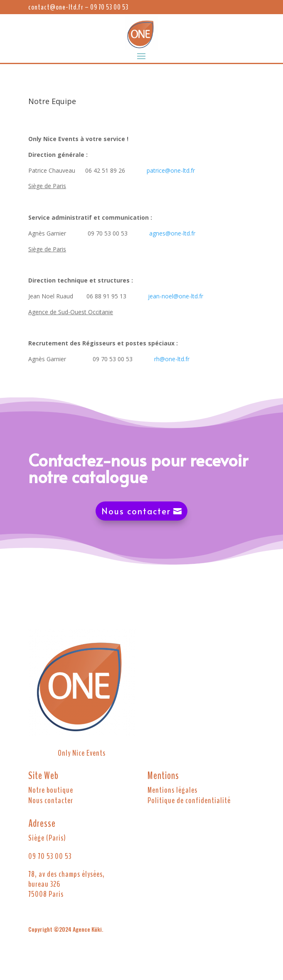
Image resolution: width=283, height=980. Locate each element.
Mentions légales (172, 790)
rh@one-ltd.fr (172, 359)
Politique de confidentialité (189, 800)
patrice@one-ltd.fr (171, 170)
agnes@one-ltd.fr (172, 233)
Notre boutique (51, 790)
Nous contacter (136, 511)
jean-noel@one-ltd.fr (176, 296)
